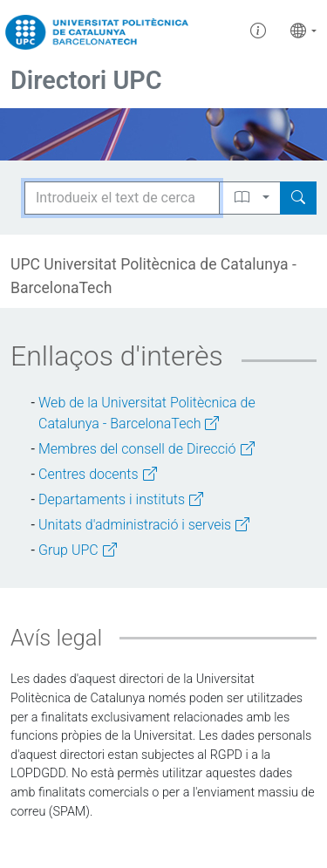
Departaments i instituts (121, 499)
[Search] (298, 198)
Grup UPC (78, 550)
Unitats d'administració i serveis (144, 525)
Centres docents (98, 474)
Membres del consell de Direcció (146, 449)
